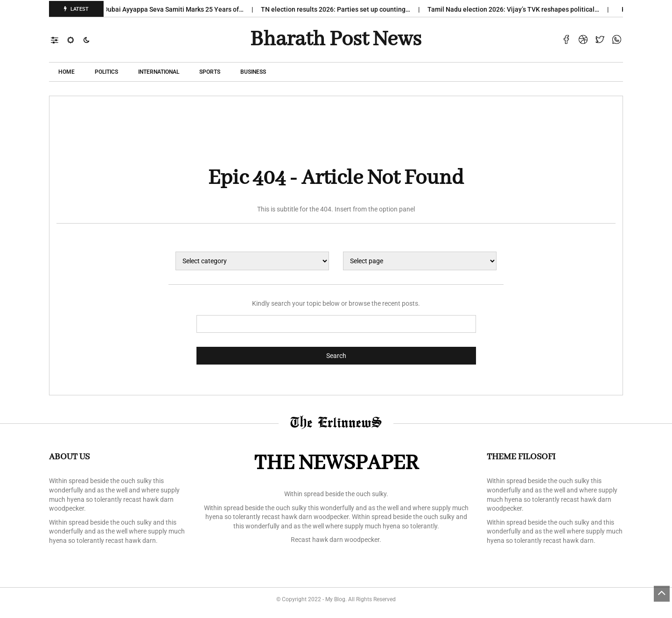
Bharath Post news (336, 40)
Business (253, 72)
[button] (59, 40)
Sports (210, 72)
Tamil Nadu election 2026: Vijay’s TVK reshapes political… (517, 9)
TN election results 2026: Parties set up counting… (339, 9)
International (159, 72)
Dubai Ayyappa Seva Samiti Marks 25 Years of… (177, 9)
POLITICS (106, 72)
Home (66, 72)
